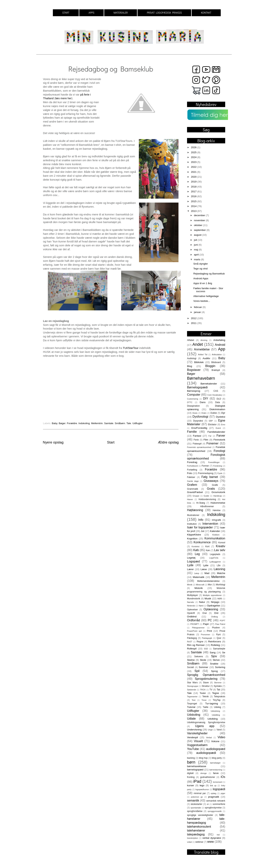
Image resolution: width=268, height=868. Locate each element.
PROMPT (195, 624)
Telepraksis (220, 697)
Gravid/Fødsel (195, 492)
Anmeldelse (202, 349)
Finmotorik (219, 440)
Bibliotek (199, 362)
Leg (197, 554)
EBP (211, 421)
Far (210, 436)
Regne (200, 642)
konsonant (218, 782)
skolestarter (196, 804)
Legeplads (215, 554)
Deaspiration (193, 406)
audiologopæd (216, 749)
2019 (194, 182)
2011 (194, 323)
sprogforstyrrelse (213, 808)
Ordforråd (193, 620)
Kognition (192, 539)
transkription (193, 838)
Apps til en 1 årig (203, 283)
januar (198, 312)
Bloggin (210, 366)
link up (213, 786)
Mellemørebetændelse (208, 581)
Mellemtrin (97, 423)
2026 (194, 147)
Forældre (72, 423)
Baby (55, 423)
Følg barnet (210, 477)
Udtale (191, 718)
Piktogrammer (198, 628)
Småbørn (120, 423)
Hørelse (217, 510)
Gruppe (196, 496)
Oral (204, 613)
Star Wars (192, 683)
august (198, 235)
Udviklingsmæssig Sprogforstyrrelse (206, 722)
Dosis (195, 413)
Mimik (190, 585)
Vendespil (193, 737)
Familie (192, 432)
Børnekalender (209, 384)
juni (196, 245)
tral (218, 835)
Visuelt (198, 741)
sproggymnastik (215, 811)
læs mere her (63, 98)
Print (209, 631)
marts (197, 259)
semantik (193, 800)
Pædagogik (207, 638)
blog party (217, 758)
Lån (219, 565)
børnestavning (216, 770)
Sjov (214, 656)
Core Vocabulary (215, 395)
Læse (204, 569)
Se (224, 652)
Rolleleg (215, 645)
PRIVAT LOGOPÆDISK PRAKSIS (164, 13)
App (222, 349)
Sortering (220, 667)
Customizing (193, 399)
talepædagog (196, 834)
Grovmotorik (218, 492)
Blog (190, 366)
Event (218, 428)
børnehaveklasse (197, 766)
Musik (208, 598)
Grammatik (193, 489)
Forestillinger (214, 462)
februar (198, 307)
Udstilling (216, 715)
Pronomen (205, 635)
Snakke (214, 664)
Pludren (216, 628)
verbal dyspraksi (212, 838)
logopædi (219, 789)
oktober (198, 225)
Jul (202, 531)
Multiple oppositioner (212, 595)
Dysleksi (221, 417)
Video (221, 737)
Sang (213, 652)
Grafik (215, 485)
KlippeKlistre (194, 535)
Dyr (223, 413)
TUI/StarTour (131, 348)
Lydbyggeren (215, 562)
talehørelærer (196, 830)
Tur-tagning (212, 704)
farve (216, 773)
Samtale (109, 423)
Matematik (199, 577)
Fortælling (192, 470)
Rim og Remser (196, 645)
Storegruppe (193, 686)
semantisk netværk (216, 801)
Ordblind (192, 617)
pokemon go (197, 797)
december (200, 215)
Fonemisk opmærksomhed (199, 447)
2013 (194, 211)
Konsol (222, 543)
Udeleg (217, 707)
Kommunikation (215, 538)
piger (223, 793)
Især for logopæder (200, 527)
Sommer (204, 667)
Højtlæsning (195, 510)
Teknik (205, 697)
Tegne (216, 693)
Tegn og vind (201, 269)
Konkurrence (202, 542)
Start (111, 442)
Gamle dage (193, 481)
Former (205, 466)
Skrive (216, 660)
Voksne (215, 741)
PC (210, 620)
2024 (194, 157)
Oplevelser (192, 610)
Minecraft (200, 585)
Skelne (191, 660)
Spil (197, 671)
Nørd (201, 606)
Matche (221, 573)
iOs (223, 777)
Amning (204, 340)
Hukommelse (218, 503)
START (66, 13)
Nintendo (191, 606)
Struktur (206, 686)
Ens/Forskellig (199, 428)
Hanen (190, 499)
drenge (204, 773)
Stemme (218, 683)
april (197, 255)
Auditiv (206, 358)
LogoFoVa (214, 558)
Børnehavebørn (201, 378)
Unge (210, 730)
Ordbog (214, 617)
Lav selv (220, 550)
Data (218, 402)
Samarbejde (219, 649)
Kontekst (195, 546)
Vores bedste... (202, 301)
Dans (203, 402)
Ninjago (215, 602)
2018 (194, 187)
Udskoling (194, 715)
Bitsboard (216, 362)
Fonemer (212, 443)
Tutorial (191, 707)
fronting (191, 777)
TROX (203, 690)
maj (196, 250)
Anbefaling (219, 340)
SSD (206, 649)
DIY (206, 398)
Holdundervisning (207, 499)
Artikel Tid (203, 354)
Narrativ (191, 602)
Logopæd (193, 561)
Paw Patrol (220, 624)
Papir (206, 624)
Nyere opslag (53, 442)
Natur (202, 602)
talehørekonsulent (199, 826)
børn (191, 762)
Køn (208, 550)
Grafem (192, 485)
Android (220, 345)
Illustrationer (193, 515)
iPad (197, 781)
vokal (189, 842)
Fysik (220, 473)
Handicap (218, 496)
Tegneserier (192, 697)
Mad (207, 573)
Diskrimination (217, 409)
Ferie (196, 440)
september (200, 230)
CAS (216, 391)
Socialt (190, 667)
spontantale (196, 808)
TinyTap (217, 700)
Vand (219, 730)
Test (194, 700)
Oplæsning (211, 609)
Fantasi (197, 436)
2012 (194, 318)
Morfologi (221, 585)
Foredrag (192, 462)
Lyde (190, 565)
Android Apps (201, 278)
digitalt (190, 773)
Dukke (214, 413)
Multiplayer (193, 595)
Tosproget (192, 704)
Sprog (214, 671)
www (211, 842)
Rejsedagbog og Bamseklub (209, 274)
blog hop (203, 758)
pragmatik (214, 797)
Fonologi (219, 451)
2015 (194, 201)
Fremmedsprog (206, 473)
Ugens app (205, 726)
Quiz (219, 638)
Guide (206, 496)
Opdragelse (213, 606)
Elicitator (212, 425)
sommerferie (219, 804)
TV (211, 690)
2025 (194, 152)
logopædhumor (202, 789)
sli (208, 804)
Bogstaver (194, 370)
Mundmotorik (194, 599)
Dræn (204, 413)
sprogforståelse (195, 811)
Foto (190, 473)
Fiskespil (197, 444)
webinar (199, 842)
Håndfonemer (207, 506)
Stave (206, 683)
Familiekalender (216, 432)
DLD (219, 399)
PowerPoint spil (194, 631)
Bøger (62, 423)
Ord (216, 613)
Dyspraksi (198, 421)
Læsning (219, 569)
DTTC (190, 402)
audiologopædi (206, 753)
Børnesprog (194, 391)
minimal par (200, 793)
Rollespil (192, 649)
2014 (194, 206)
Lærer (190, 569)
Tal (218, 690)
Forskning (218, 466)
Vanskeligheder (197, 733)
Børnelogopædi (197, 387)
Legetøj (191, 558)
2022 (194, 167)
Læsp (197, 573)
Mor (210, 585)
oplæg (213, 793)
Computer (194, 395)
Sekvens (199, 656)
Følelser (191, 477)
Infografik (216, 520)
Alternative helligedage (206, 296)
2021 (194, 172)
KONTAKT (206, 13)
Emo (223, 425)
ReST (190, 642)
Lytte (206, 565)
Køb (196, 550)
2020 (194, 177)
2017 (194, 191)
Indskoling (84, 423)
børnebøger (215, 763)
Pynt (218, 635)
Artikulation (217, 354)
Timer (204, 700)
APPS (91, 13)
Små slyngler (201, 264)
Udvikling (213, 719)
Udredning (215, 711)
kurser (191, 785)
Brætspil (216, 370)
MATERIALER (121, 13)
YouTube (193, 749)
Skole (203, 660)
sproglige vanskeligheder (200, 815)
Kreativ (221, 546)
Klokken (216, 535)
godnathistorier (208, 777)
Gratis (211, 489)
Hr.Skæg (201, 503)
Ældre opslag (168, 442)
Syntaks (218, 686)
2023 (194, 162)
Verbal (209, 737)
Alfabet (191, 340)
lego (202, 785)
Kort (207, 546)
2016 (194, 196)
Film (206, 440)
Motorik (199, 588)
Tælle (205, 707)
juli (196, 240)
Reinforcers (214, 642)
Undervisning (194, 730)
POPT (222, 621)
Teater (203, 693)
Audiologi (192, 358)
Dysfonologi (200, 416)
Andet (198, 344)
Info (201, 520)
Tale (129, 423)
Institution (192, 524)
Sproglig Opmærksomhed (206, 675)
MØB (220, 599)
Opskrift (191, 613)
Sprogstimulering (206, 679)
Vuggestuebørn (197, 745)
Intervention (210, 524)
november (200, 220)
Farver (221, 435)
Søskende (192, 690)
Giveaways (211, 481)
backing (191, 758)
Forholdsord (192, 466)
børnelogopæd (195, 770)
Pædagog (192, 638)
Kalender (215, 531)
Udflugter (138, 423)
